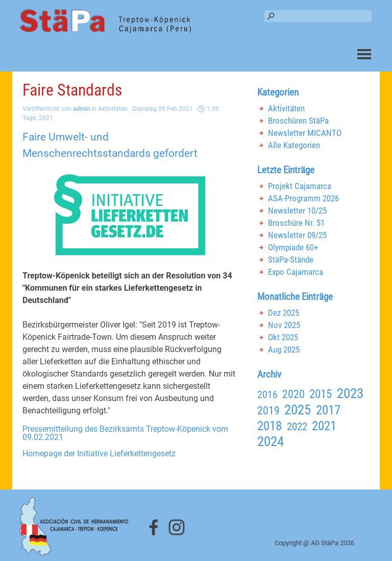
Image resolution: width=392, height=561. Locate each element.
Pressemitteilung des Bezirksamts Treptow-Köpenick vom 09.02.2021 (125, 433)
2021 (46, 118)
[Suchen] (318, 16)
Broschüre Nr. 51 (296, 223)
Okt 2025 (283, 337)
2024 (271, 441)
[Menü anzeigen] (364, 54)
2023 (350, 393)
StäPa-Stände (291, 260)
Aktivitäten (286, 108)
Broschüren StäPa (298, 121)
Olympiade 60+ (293, 247)
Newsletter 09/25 (297, 235)
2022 (297, 427)
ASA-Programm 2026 (303, 198)
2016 (267, 394)
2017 (328, 410)
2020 (293, 394)
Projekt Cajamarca (300, 186)
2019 (268, 411)
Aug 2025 (284, 349)
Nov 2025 (284, 325)
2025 (298, 410)
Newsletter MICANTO (305, 133)
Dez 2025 (284, 313)
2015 (321, 394)
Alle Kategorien (294, 145)
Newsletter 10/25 (297, 211)
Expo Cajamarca (296, 272)
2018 (269, 426)
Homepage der (99, 453)
